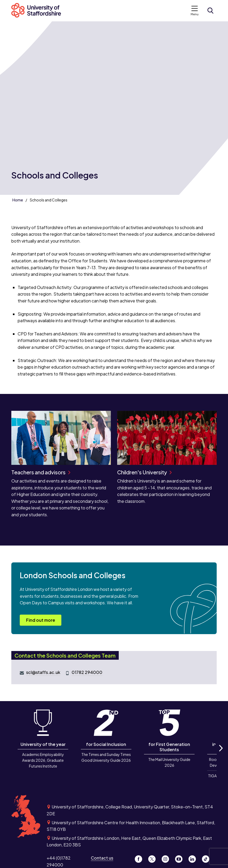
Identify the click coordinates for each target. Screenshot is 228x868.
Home (18, 200)
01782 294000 (87, 672)
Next (221, 754)
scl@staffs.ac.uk (43, 672)
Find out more (41, 620)
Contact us (102, 858)
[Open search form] (210, 11)
